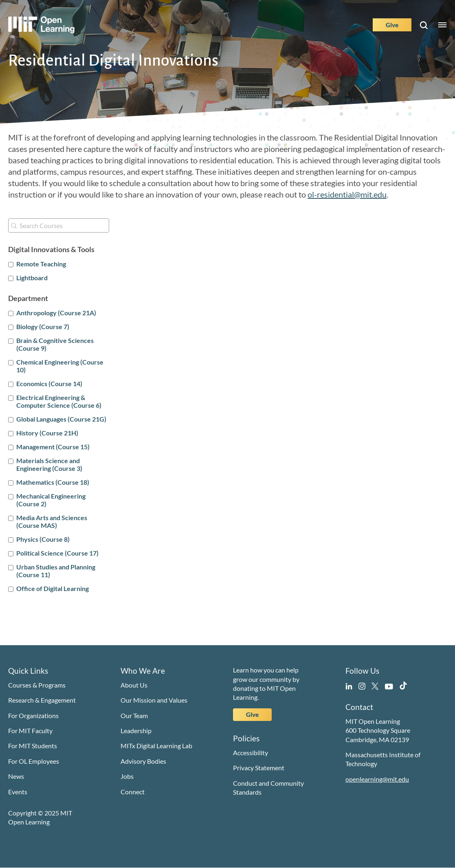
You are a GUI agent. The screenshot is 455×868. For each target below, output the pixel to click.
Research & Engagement (42, 700)
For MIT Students (33, 746)
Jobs (127, 776)
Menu (442, 25)
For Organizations (33, 715)
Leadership (136, 731)
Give (392, 25)
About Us (134, 685)
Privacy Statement (259, 768)
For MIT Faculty (30, 731)
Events (18, 792)
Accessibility (251, 753)
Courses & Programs (37, 685)
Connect (133, 792)
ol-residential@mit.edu (347, 194)
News (16, 776)
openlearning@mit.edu (377, 779)
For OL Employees (34, 761)
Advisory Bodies (143, 761)
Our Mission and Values (154, 700)
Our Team (134, 715)
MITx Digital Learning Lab (156, 746)
